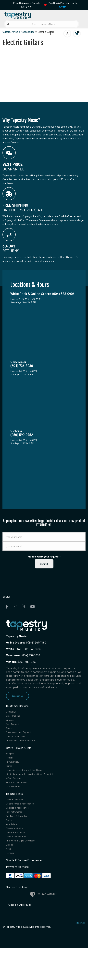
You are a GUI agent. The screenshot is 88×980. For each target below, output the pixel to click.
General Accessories (19, 864)
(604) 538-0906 (24, 649)
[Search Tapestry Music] (42, 24)
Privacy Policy (15, 773)
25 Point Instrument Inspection (26, 749)
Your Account (15, 729)
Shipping (12, 763)
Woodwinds (13, 849)
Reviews (11, 885)
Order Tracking (15, 718)
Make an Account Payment (23, 739)
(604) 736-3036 (23, 655)
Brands (11, 875)
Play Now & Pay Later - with (63, 5)
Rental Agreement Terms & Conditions (30, 784)
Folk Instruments (17, 834)
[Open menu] (81, 24)
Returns (11, 768)
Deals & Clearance (17, 818)
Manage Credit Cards (19, 744)
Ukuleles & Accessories (21, 829)
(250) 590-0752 (21, 662)
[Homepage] (23, 15)
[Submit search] (8, 24)
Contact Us (19, 696)
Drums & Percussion (19, 859)
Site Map (80, 955)
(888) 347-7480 (37, 642)
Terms (10, 779)
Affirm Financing (17, 794)
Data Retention (16, 804)
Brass (10, 844)
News (9, 880)
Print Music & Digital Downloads (26, 869)
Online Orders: (16, 642)
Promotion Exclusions (20, 799)
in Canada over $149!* (27, 5)
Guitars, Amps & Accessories (19, 32)
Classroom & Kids (17, 854)
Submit (44, 564)
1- (27, 642)
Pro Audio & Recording (20, 839)
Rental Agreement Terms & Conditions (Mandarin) (38, 789)
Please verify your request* (44, 556)
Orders (10, 734)
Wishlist (11, 724)
